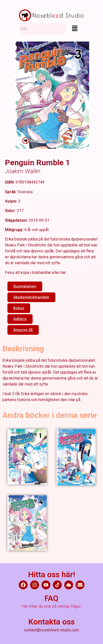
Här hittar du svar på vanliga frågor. (52, 606)
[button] (75, 28)
